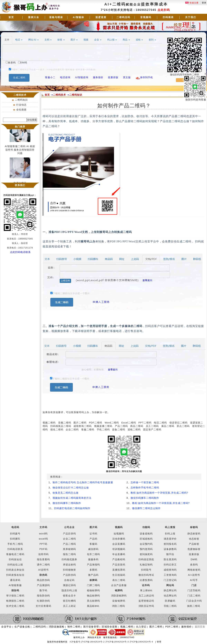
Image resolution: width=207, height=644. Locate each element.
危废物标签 (194, 549)
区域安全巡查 (110, 627)
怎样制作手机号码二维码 (145, 488)
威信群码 (93, 549)
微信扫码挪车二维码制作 (145, 498)
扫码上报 (170, 534)
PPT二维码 (145, 423)
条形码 (194, 565)
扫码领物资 (69, 570)
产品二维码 (121, 426)
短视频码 (119, 534)
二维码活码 (123, 17)
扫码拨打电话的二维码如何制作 (72, 508)
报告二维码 (69, 554)
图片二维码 (80, 423)
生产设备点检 (22, 627)
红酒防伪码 (43, 601)
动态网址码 (170, 596)
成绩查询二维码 (83, 426)
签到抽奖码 (146, 554)
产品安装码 (119, 565)
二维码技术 (59, 95)
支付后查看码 (43, 606)
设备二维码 (119, 430)
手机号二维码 (15, 544)
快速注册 (192, 3)
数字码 (43, 590)
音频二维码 (65, 423)
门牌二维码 (93, 585)
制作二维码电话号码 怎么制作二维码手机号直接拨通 (83, 482)
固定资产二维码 (153, 430)
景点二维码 (183, 426)
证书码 (93, 534)
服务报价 (186, 627)
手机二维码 (103, 430)
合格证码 (69, 580)
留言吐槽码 (69, 601)
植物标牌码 (93, 590)
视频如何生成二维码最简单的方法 (72, 498)
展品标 (93, 606)
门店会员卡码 (194, 601)
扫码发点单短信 (15, 570)
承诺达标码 (69, 565)
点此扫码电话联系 (20, 252)
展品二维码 (168, 426)
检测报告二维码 (15, 601)
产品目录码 (69, 534)
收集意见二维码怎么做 (66, 493)
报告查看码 (43, 559)
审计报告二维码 (15, 596)
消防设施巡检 (57, 627)
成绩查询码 (170, 570)
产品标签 (194, 544)
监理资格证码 (146, 601)
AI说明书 (43, 570)
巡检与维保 (56, 17)
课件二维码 (43, 565)
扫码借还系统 (146, 559)
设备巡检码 (146, 534)
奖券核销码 (69, 549)
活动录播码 (119, 539)
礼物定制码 (146, 565)
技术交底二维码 (15, 606)
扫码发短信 (15, 559)
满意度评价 (170, 539)
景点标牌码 (93, 601)
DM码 (194, 559)
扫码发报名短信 (15, 575)
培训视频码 (119, 549)
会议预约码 (146, 544)
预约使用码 (146, 549)
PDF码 (43, 549)
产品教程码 (119, 559)
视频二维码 (49, 423)
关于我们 (191, 17)
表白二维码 (119, 580)
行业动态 (21, 105)
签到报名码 (170, 544)
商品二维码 (137, 426)
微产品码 (93, 575)
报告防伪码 (43, 596)
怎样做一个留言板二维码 (145, 482)
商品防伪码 (43, 580)
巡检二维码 (134, 430)
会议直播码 (119, 544)
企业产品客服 (119, 585)
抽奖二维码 (194, 606)
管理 (159, 642)
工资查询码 (170, 575)
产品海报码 (93, 565)
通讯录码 (15, 580)
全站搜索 (21, 110)
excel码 (43, 539)
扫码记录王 (170, 565)
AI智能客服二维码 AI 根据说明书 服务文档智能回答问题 (20, 151)
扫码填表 (168, 17)
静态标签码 (194, 534)
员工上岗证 (69, 606)
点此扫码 (164, 10)
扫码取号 (146, 570)
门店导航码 (194, 590)
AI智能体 (78, 17)
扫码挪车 (15, 539)
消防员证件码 (146, 606)
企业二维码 (72, 430)
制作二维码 (74, 627)
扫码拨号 (15, 534)
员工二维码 (152, 426)
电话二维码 (160, 423)
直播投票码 (119, 570)
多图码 (93, 570)
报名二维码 (57, 430)
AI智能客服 (15, 585)
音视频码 (146, 17)
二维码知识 (21, 100)
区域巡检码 (146, 539)
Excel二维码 (129, 423)
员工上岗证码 (146, 596)
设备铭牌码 (119, 601)
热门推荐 (20, 127)
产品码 (93, 539)
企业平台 (6, 627)
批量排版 (194, 554)
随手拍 (170, 554)
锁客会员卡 (69, 596)
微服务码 (93, 559)
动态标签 (194, 539)
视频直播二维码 (103, 426)
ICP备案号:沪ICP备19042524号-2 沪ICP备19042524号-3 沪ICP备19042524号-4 (112, 642)
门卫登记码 (170, 580)
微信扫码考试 (146, 575)
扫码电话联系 (15, 549)
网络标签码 (194, 570)
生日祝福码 (119, 575)
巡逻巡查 (101, 17)
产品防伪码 (69, 575)
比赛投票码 (146, 580)
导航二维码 (170, 606)
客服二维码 (88, 430)
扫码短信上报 (15, 565)
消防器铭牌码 (119, 596)
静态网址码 (170, 590)
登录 (204, 3)
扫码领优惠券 (69, 559)
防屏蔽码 (170, 601)
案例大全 (34, 17)
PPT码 (43, 544)
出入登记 (141, 627)
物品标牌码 (93, 596)
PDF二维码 (96, 423)
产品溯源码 (43, 585)
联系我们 (20, 185)
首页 (11, 17)
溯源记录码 (69, 585)
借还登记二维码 (178, 423)
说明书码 (43, 554)
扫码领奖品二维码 (61, 426)
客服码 (93, 544)
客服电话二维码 (15, 554)
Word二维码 (112, 423)
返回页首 (200, 627)
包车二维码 (93, 554)
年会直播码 (119, 554)
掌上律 (144, 590)
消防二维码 (118, 606)
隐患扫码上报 (69, 590)
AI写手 (194, 580)
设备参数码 (170, 549)
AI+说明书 (194, 575)
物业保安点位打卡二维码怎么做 (71, 488)
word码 (43, 534)
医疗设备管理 (91, 627)
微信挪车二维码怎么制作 (146, 508)
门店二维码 (194, 596)
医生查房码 (170, 559)
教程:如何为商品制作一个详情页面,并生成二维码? (159, 493)
